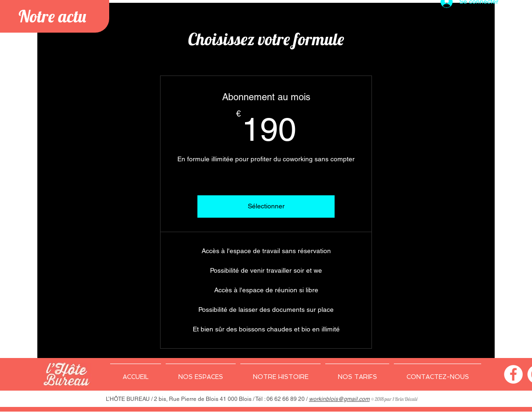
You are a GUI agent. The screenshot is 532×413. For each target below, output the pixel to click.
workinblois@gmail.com (339, 399)
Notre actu (52, 16)
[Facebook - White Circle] (513, 374)
